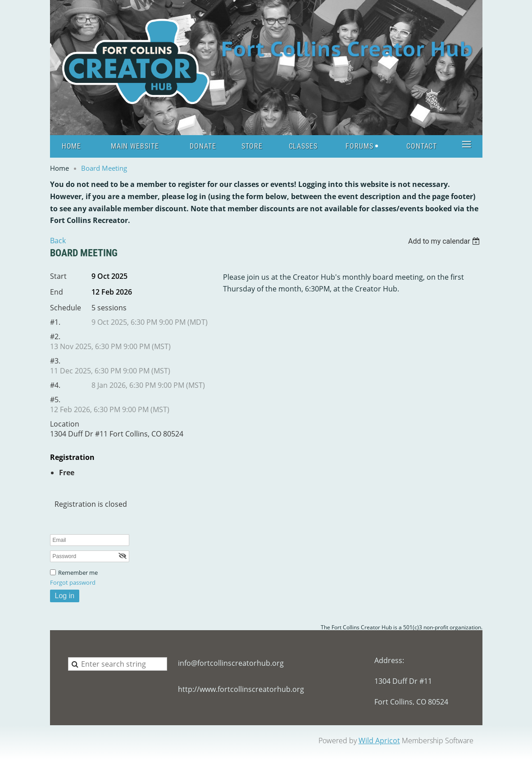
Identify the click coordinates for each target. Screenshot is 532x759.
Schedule (66, 308)
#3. (55, 361)
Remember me (78, 573)
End (57, 292)
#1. (55, 322)
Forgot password (73, 582)
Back (58, 241)
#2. (55, 336)
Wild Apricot (379, 741)
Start (58, 276)
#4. (55, 385)
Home (59, 168)
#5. (55, 400)
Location (65, 424)
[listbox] (445, 241)
